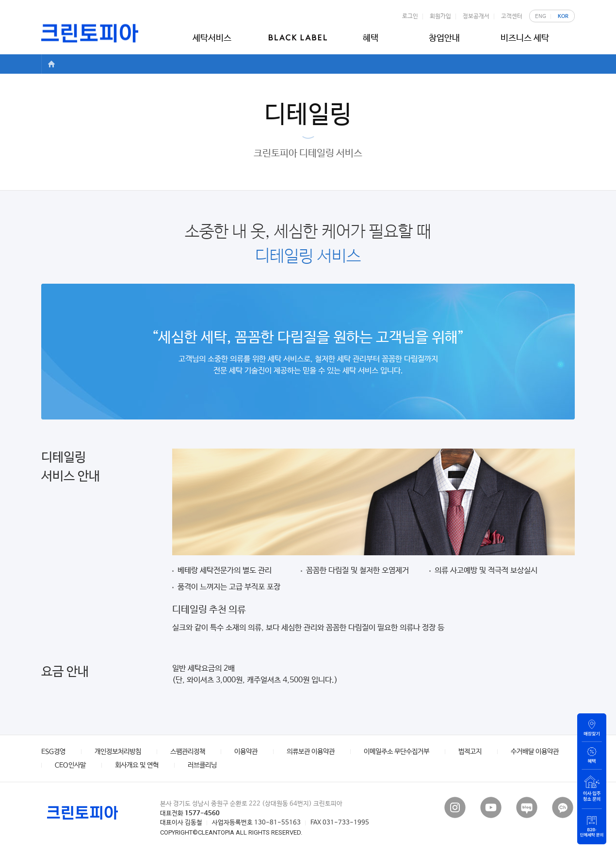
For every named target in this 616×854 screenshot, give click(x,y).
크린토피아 (90, 33)
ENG (541, 17)
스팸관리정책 (188, 752)
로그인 (410, 16)
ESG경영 (53, 752)
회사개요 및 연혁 (137, 765)
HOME (51, 64)
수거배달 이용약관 (535, 752)
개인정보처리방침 (118, 752)
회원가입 (440, 16)
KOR (563, 17)
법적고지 (470, 752)
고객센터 (511, 16)
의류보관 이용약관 (311, 752)
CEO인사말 (70, 765)
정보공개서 (476, 16)
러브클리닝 (202, 765)
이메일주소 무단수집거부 (397, 752)
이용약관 (246, 752)
